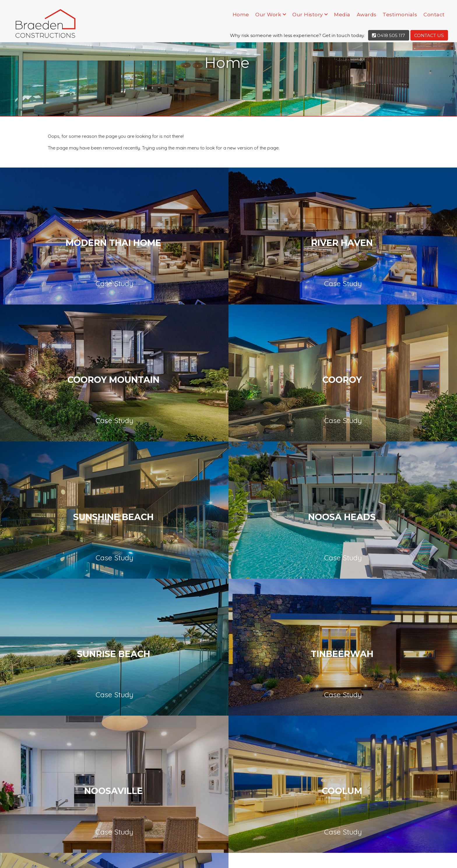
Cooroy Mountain (380, 220)
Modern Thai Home (75, 220)
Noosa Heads (380, 312)
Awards (367, 14)
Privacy (386, 858)
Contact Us (429, 35)
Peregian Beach (228, 494)
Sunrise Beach (76, 403)
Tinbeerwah (228, 403)
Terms (403, 858)
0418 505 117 (389, 35)
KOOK (174, 858)
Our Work (268, 14)
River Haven (228, 220)
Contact (434, 14)
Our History (308, 14)
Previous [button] (19, 578)
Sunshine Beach (228, 312)
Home (241, 14)
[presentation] (228, 715)
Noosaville (380, 403)
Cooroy (76, 312)
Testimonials (400, 14)
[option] (57, 574)
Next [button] (438, 578)
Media (342, 14)
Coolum (76, 494)
